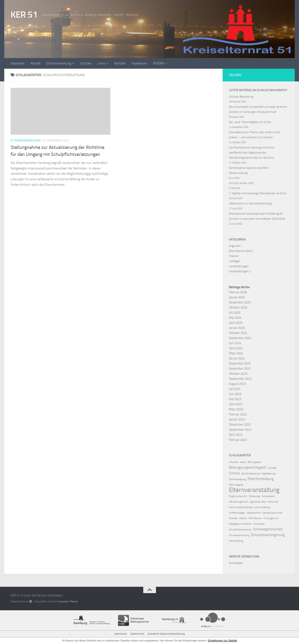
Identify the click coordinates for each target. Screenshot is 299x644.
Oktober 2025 (238, 307)
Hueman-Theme (68, 601)
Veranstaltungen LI (240, 271)
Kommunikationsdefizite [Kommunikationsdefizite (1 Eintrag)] (241, 507)
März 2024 (236, 353)
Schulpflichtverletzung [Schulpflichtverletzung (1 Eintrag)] (240, 530)
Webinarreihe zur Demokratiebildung (250, 203)
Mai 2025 (235, 318)
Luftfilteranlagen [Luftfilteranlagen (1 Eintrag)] (237, 513)
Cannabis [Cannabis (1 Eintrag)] (272, 468)
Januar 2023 (237, 419)
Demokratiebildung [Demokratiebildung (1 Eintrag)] (251, 474)
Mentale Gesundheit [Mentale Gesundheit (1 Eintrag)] (272, 513)
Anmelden (236, 563)
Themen (234, 256)
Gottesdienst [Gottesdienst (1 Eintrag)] (268, 496)
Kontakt (120, 63)
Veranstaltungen (239, 266)
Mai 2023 (235, 399)
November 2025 (240, 302)
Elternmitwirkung (59, 63)
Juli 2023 (235, 389)
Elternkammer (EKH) (26, 140)
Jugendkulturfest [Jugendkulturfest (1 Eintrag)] (258, 502)
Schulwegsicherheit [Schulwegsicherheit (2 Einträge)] (268, 529)
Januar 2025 (237, 328)
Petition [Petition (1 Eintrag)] (243, 518)
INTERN (159, 63)
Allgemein (235, 246)
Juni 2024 (235, 343)
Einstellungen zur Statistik (222, 641)
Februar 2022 (238, 440)
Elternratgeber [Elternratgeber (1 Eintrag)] (236, 485)
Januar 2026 (237, 297)
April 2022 (236, 435)
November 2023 (240, 369)
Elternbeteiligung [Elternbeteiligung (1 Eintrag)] (237, 479)
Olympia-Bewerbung (241, 97)
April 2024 (236, 348)
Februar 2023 (238, 414)
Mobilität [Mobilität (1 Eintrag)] (233, 518)
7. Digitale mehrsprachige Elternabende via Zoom (258, 193)
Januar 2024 (237, 358)
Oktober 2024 (238, 333)
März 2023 (236, 409)
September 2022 (240, 430)
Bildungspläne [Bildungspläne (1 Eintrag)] (255, 462)
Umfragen (235, 261)
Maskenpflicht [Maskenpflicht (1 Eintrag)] (254, 513)
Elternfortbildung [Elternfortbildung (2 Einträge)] (261, 479)
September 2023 (240, 379)
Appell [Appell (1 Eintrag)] (243, 462)
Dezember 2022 (240, 425)
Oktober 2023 (238, 374)
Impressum (139, 63)
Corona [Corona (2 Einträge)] (234, 473)
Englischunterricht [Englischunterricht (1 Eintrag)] (238, 496)
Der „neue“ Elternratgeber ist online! (250, 122)
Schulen (86, 63)
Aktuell (35, 63)
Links (101, 63)
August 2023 (237, 384)
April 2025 (236, 323)
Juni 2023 (235, 394)
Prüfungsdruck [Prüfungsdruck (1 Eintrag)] (271, 518)
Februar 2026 (238, 292)
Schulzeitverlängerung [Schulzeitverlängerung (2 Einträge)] (268, 535)
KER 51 (24, 15)
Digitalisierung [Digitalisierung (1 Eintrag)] (269, 474)
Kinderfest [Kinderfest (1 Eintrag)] (273, 502)
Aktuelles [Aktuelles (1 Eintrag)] (234, 462)
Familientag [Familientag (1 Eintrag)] (254, 496)
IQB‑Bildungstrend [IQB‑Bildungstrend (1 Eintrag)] (238, 502)
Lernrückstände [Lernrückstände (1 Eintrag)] (262, 507)
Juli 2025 (235, 313)
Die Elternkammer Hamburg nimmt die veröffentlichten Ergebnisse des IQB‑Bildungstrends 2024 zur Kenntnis (252, 153)
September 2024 (240, 338)
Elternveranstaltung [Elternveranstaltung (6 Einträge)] (254, 490)
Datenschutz (137, 634)
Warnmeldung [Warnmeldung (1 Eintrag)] (236, 541)
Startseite (17, 63)
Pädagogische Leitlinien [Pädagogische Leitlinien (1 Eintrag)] (240, 524)
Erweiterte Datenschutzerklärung (166, 634)
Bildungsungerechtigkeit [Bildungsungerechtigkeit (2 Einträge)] (248, 467)
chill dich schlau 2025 (241, 183)
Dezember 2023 (240, 363)
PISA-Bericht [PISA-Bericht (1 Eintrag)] (255, 518)
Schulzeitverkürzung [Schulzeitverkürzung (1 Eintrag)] (239, 535)
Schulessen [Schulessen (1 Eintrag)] (259, 524)
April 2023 (236, 404)
